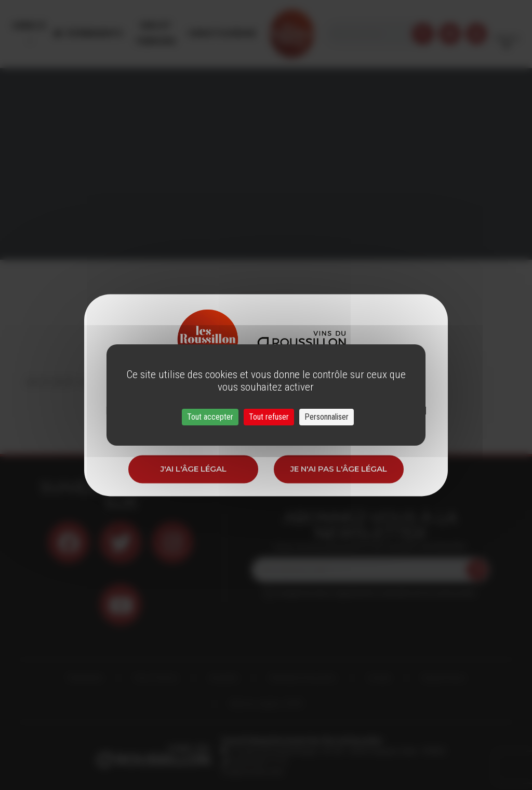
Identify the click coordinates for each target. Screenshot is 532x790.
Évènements (99, 26)
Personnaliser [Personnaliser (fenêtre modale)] (327, 417)
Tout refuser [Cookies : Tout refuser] (269, 417)
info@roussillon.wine (252, 772)
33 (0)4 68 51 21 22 (258, 761)
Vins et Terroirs (169, 26)
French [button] (507, 26)
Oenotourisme (245, 26)
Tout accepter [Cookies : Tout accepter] (210, 417)
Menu (28, 26)
